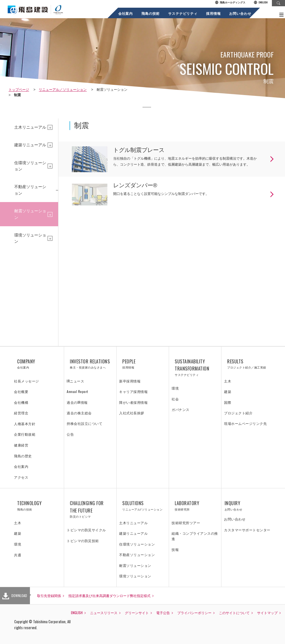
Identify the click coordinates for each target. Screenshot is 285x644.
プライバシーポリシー (194, 613)
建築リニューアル (30, 145)
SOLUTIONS (143, 506)
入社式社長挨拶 (132, 413)
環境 (175, 388)
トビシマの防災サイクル (86, 530)
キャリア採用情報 (133, 391)
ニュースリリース (104, 613)
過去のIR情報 (77, 402)
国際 (228, 402)
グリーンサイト (137, 613)
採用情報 (213, 13)
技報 (175, 549)
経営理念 (21, 413)
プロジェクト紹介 (238, 413)
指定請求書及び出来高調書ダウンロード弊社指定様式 (109, 595)
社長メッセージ (27, 381)
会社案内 (126, 13)
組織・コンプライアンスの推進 (195, 536)
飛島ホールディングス (230, 3)
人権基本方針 (25, 424)
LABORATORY (195, 506)
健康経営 (21, 445)
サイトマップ (267, 613)
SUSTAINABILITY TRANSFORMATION (195, 368)
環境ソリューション (30, 238)
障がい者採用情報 (133, 402)
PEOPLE (143, 364)
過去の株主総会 (79, 413)
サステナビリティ (183, 13)
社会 (175, 399)
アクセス (21, 477)
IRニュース (75, 381)
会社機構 (21, 402)
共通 (18, 555)
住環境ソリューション (30, 166)
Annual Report (77, 391)
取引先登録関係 (49, 595)
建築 (228, 391)
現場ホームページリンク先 (245, 423)
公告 (70, 434)
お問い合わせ (240, 13)
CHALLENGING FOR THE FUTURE (90, 509)
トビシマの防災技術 (83, 541)
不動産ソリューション (30, 190)
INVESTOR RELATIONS (90, 364)
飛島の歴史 (23, 456)
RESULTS (248, 364)
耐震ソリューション (30, 214)
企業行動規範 (25, 434)
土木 (228, 381)
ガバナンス (181, 409)
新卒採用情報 (130, 381)
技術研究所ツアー (186, 523)
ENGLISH (261, 3)
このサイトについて (234, 613)
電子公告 (163, 613)
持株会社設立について (85, 423)
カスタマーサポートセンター (247, 530)
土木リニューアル (30, 127)
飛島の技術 (150, 13)
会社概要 (21, 391)
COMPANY (38, 364)
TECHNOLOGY (38, 506)
